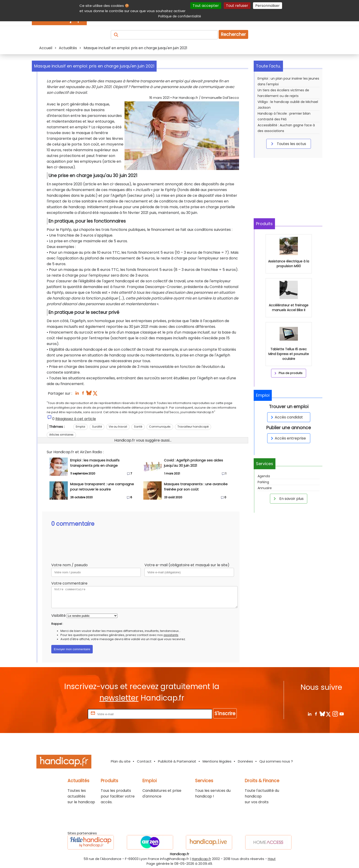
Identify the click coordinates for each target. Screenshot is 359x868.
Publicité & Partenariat (177, 761)
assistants (171, 635)
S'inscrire (225, 713)
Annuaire (265, 488)
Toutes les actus (288, 144)
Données (245, 761)
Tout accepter (206, 6)
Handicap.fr (201, 859)
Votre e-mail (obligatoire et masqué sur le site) (187, 565)
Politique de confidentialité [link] (180, 16)
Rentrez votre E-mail (68, 714)
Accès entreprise (288, 438)
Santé (138, 427)
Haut (272, 859)
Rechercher (233, 34)
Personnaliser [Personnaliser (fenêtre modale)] (268, 6)
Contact (144, 761)
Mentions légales (217, 761)
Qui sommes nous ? (276, 761)
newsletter (119, 698)
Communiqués (160, 427)
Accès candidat (286, 417)
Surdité (97, 427)
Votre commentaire (69, 583)
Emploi (80, 427)
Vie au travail (118, 427)
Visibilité (58, 616)
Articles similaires (61, 435)
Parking (263, 482)
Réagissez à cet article (76, 419)
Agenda (264, 476)
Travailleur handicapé (193, 427)
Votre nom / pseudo (69, 565)
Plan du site (121, 761)
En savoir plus (288, 499)
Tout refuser (237, 6)
